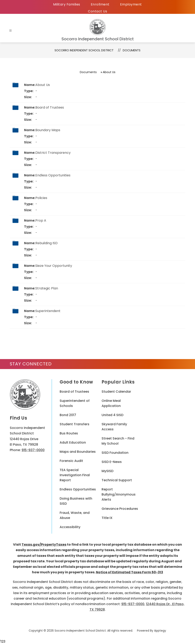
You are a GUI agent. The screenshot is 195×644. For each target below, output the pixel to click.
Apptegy (160, 631)
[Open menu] (10, 31)
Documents (132, 50)
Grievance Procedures (120, 509)
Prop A (41, 220)
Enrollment (100, 4)
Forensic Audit (71, 461)
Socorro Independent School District (84, 50)
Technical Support (117, 480)
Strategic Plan (47, 288)
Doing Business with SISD (76, 501)
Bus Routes (69, 433)
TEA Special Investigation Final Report (75, 475)
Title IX (107, 518)
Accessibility (70, 527)
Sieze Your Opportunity (54, 266)
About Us (43, 85)
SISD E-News (112, 462)
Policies (41, 198)
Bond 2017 (68, 415)
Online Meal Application (111, 403)
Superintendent (48, 311)
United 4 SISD (112, 415)
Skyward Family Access (114, 427)
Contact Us (97, 11)
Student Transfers (74, 424)
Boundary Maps (48, 130)
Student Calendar (116, 392)
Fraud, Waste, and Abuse (75, 515)
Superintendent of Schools (75, 403)
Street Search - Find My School (118, 441)
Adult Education (73, 442)
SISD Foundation (115, 453)
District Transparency (53, 153)
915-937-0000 (33, 450)
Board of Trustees (50, 107)
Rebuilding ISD (47, 243)
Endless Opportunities (53, 175)
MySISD (107, 471)
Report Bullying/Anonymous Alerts (119, 494)
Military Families (67, 4)
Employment (131, 4)
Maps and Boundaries (78, 452)
